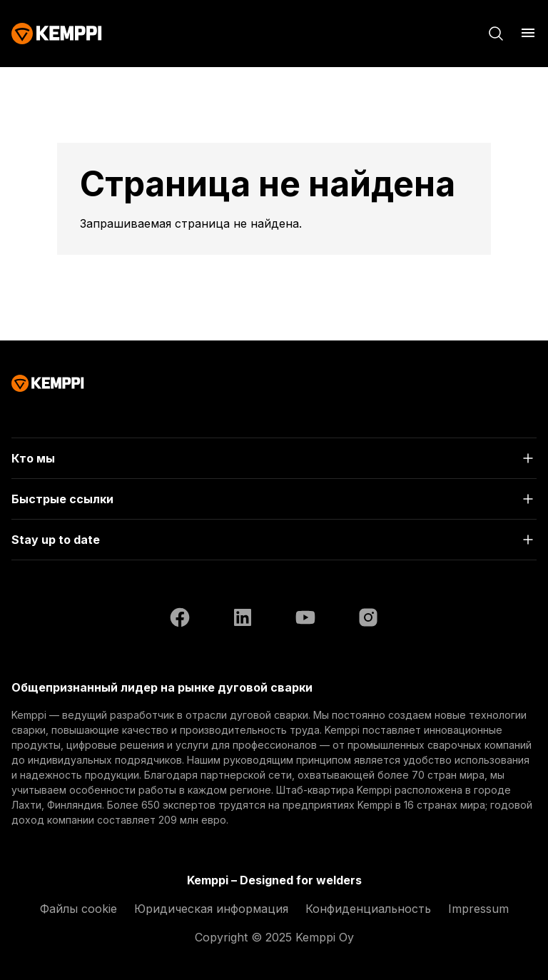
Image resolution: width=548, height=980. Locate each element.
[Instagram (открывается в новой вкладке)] (368, 620)
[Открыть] (274, 458)
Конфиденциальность (368, 909)
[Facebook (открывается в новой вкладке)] (180, 620)
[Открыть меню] (528, 33)
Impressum (478, 909)
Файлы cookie (78, 909)
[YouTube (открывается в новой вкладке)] (305, 620)
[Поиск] (496, 34)
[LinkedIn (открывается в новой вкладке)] (243, 620)
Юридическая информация (211, 909)
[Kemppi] (57, 34)
